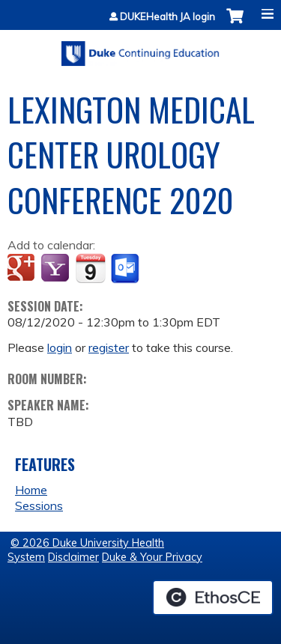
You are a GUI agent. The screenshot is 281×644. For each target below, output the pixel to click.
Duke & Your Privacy (152, 557)
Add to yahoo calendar (57, 269)
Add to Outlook (126, 269)
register (109, 347)
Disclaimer (73, 557)
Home (31, 490)
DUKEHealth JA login (167, 17)
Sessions (39, 505)
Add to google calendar (23, 269)
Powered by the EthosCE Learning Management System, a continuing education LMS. (213, 598)
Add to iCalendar (90, 268)
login (60, 347)
